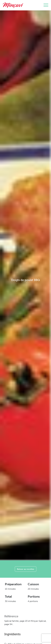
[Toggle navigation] (46, 5)
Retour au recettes (26, 569)
